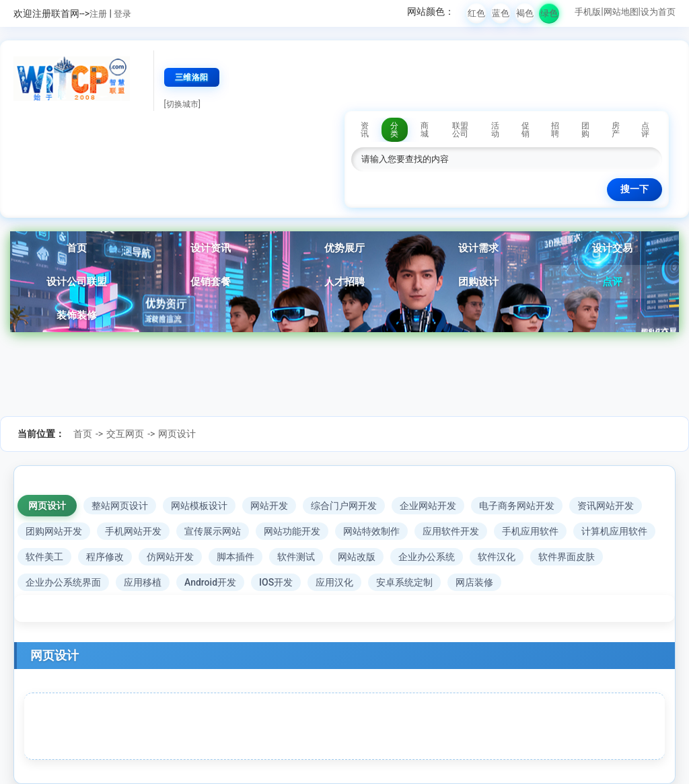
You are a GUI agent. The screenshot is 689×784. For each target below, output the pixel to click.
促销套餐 (211, 282)
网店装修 (474, 582)
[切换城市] (182, 104)
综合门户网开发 (344, 506)
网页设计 (177, 434)
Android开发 (210, 582)
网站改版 (357, 557)
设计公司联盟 (77, 282)
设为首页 (658, 12)
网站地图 (621, 12)
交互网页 (125, 434)
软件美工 (44, 557)
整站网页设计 (120, 506)
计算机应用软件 (614, 531)
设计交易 (612, 248)
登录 (122, 14)
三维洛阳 (192, 77)
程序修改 (105, 557)
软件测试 (296, 557)
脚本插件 (235, 557)
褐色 (525, 13)
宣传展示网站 (213, 531)
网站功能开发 (292, 531)
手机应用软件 (530, 531)
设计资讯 (211, 248)
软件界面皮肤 (567, 557)
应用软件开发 (451, 531)
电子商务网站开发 (517, 506)
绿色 (549, 13)
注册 (98, 14)
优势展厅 (344, 248)
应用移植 (143, 582)
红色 (476, 13)
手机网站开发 (133, 531)
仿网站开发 (170, 557)
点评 (612, 282)
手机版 (588, 12)
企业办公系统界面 (63, 582)
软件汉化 (497, 557)
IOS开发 (276, 582)
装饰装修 (77, 315)
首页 (77, 248)
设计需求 (478, 248)
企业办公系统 (427, 557)
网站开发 (269, 506)
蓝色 (501, 13)
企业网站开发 (428, 506)
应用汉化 (334, 582)
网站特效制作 (371, 531)
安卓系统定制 (404, 582)
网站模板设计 (199, 506)
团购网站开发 (54, 531)
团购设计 (478, 282)
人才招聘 (344, 282)
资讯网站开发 (606, 506)
